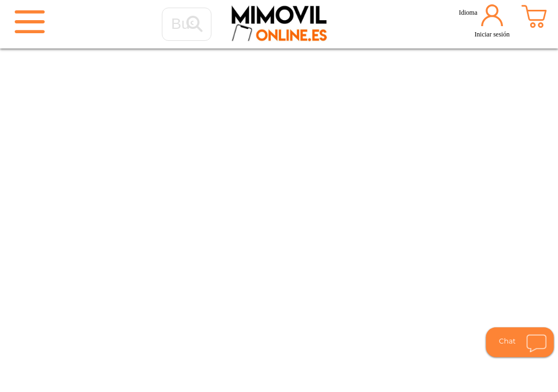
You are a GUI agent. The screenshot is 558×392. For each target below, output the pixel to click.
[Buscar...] (195, 24)
